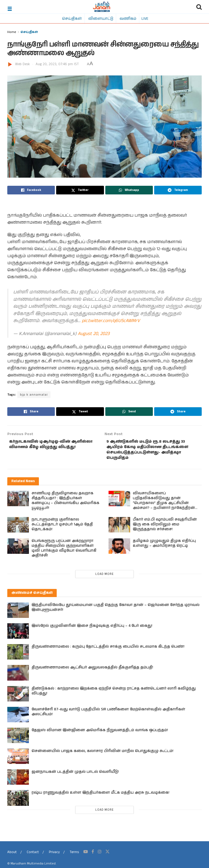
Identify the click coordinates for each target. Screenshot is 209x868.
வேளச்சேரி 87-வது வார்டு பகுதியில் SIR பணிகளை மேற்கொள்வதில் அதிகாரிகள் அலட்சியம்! (108, 715)
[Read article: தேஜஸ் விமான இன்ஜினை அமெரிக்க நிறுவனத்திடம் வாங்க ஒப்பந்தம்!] (18, 739)
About (12, 855)
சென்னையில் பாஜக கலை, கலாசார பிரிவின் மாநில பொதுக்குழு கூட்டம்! (102, 754)
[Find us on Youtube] (86, 855)
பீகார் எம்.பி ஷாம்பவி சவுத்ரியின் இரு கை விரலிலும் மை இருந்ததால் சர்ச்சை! (165, 528)
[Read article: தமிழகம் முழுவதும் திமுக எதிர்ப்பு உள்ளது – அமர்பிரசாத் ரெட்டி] (119, 549)
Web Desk (22, 64)
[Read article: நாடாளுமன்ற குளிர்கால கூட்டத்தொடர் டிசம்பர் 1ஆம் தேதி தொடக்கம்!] (18, 528)
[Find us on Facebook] (93, 855)
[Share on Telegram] (178, 190)
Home (12, 32)
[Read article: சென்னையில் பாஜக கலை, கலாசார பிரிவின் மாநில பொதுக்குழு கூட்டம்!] (18, 760)
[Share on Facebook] (31, 190)
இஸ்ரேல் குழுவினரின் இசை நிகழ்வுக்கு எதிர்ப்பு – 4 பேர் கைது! (92, 629)
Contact (33, 855)
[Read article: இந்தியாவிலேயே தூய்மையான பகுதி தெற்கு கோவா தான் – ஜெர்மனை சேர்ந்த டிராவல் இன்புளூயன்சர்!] (18, 613)
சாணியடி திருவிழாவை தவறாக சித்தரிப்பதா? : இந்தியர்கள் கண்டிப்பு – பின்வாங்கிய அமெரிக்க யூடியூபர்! (65, 504)
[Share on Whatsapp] (129, 190)
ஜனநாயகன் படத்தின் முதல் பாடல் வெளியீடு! (75, 775)
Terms (74, 855)
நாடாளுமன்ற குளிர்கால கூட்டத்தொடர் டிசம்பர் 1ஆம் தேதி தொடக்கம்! (62, 528)
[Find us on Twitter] (107, 855)
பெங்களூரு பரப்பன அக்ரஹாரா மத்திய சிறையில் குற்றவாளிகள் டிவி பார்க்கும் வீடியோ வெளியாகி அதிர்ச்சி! (64, 551)
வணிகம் (128, 18)
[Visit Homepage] (102, 7)
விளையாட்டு (101, 18)
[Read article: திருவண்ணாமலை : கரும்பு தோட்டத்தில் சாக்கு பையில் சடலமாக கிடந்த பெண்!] (18, 655)
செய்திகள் (72, 18)
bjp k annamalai (33, 395)
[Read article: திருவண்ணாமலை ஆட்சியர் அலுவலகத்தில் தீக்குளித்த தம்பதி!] (18, 676)
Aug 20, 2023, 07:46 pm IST (57, 64)
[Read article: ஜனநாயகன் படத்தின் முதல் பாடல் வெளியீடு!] (18, 781)
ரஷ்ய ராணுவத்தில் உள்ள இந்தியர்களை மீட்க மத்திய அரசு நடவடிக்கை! (100, 796)
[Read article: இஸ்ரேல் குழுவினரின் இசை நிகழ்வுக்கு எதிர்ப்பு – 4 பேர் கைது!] (18, 635)
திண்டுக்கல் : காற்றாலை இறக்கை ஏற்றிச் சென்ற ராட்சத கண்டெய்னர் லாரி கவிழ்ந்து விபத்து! (114, 694)
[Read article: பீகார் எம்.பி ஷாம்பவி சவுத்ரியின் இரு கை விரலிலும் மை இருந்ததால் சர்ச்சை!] (119, 528)
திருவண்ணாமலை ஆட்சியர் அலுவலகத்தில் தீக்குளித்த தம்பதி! (92, 671)
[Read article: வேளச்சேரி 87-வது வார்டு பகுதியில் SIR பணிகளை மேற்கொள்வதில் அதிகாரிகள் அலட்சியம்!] (18, 718)
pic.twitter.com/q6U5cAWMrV (111, 321)
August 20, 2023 (94, 334)
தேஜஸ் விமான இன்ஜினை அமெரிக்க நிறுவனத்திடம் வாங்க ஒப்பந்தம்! (100, 733)
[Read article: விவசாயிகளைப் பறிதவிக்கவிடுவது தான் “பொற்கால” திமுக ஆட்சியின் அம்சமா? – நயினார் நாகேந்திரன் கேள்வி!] (119, 502)
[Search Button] (199, 7)
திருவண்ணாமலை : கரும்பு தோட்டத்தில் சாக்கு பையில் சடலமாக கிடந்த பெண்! (108, 650)
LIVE (145, 18)
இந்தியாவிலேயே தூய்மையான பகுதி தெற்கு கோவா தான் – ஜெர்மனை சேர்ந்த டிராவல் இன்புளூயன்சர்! (116, 611)
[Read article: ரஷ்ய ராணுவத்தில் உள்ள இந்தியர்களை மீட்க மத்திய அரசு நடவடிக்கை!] (18, 801)
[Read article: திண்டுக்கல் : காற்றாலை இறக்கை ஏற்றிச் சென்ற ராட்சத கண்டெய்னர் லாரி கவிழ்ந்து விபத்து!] (18, 697)
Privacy (54, 855)
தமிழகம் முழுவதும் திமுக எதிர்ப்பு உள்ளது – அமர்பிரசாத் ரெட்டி (164, 546)
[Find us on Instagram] (100, 855)
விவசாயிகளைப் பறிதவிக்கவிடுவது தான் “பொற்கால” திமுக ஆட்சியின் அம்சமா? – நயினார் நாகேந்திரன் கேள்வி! (164, 506)
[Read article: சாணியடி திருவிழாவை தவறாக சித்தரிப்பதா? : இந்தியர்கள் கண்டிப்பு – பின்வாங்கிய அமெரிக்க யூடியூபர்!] (18, 502)
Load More (104, 577)
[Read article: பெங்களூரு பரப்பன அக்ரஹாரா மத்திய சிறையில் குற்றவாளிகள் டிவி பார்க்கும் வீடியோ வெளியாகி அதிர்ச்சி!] (18, 549)
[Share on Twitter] (80, 190)
